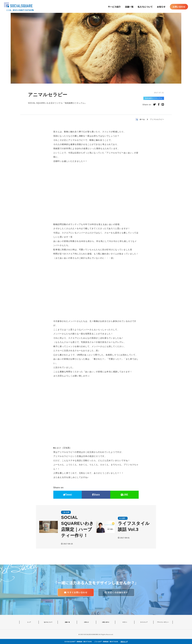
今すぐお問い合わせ (76, 592)
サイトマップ (144, 622)
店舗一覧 (129, 7)
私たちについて (145, 7)
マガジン (125, 622)
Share (96, 494)
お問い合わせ (179, 7)
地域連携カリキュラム (154, 98)
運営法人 (124, 642)
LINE (124, 494)
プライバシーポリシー (163, 622)
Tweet (68, 494)
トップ (29, 622)
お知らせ (161, 7)
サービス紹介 (114, 7)
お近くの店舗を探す (116, 592)
